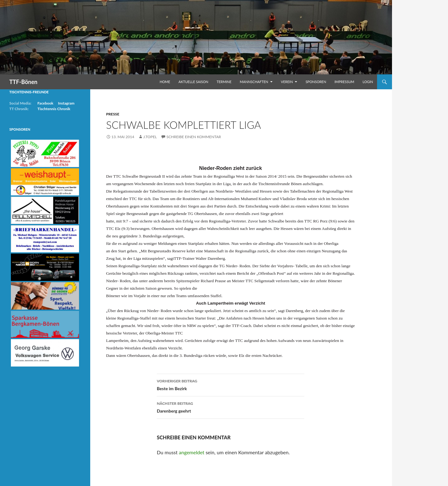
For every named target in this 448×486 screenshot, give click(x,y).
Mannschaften (254, 82)
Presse (113, 114)
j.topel (150, 137)
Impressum (344, 82)
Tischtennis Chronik (54, 109)
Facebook (45, 103)
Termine (224, 82)
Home (165, 82)
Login (368, 82)
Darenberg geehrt (231, 407)
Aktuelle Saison (194, 82)
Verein (287, 82)
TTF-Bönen (23, 82)
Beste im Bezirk (231, 384)
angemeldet (192, 452)
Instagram (66, 103)
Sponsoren (316, 82)
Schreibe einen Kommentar (194, 137)
